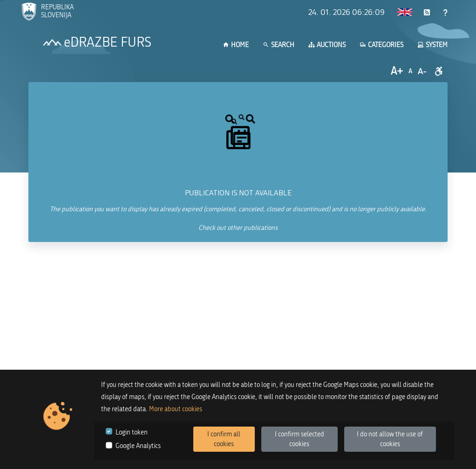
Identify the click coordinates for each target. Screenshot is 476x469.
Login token (132, 432)
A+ (397, 71)
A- (422, 71)
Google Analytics (138, 446)
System (432, 45)
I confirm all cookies (224, 439)
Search (279, 45)
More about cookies (176, 409)
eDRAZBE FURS (108, 42)
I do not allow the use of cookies (390, 439)
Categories (381, 45)
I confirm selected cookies (299, 439)
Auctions (327, 45)
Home (236, 45)
